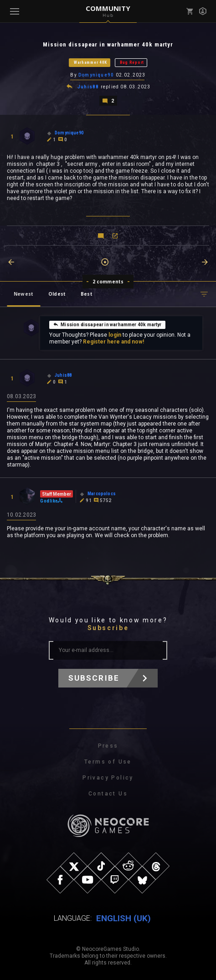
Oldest (57, 294)
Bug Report (132, 62)
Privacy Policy (108, 778)
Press (108, 746)
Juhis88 (88, 87)
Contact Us (108, 794)
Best (87, 294)
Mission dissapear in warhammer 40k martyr (107, 324)
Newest (23, 294)
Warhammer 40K (90, 62)
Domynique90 (96, 75)
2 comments (108, 282)
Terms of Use (108, 762)
